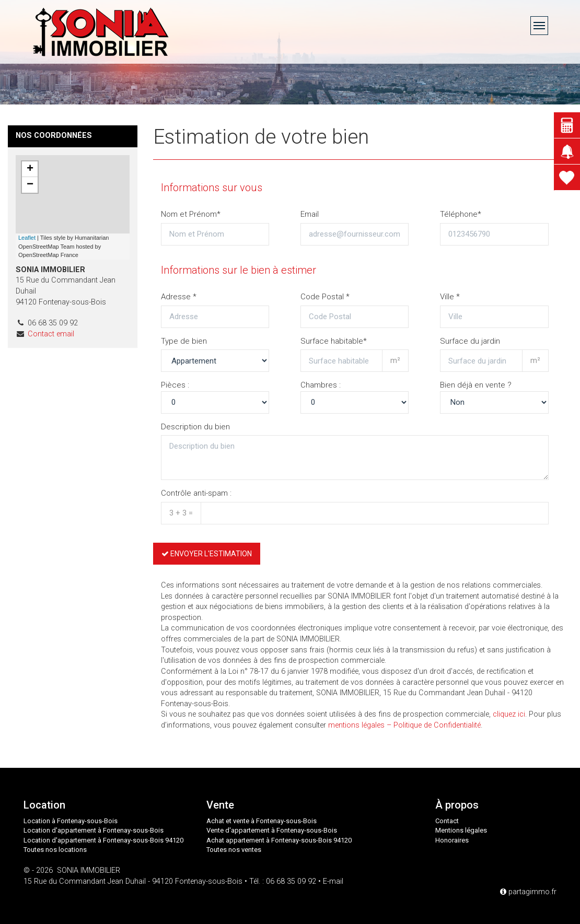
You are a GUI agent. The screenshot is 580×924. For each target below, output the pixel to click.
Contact (447, 821)
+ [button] (30, 169)
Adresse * (179, 297)
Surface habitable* (334, 341)
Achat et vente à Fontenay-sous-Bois (262, 821)
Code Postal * (325, 297)
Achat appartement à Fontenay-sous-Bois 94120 (279, 840)
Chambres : (321, 385)
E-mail (333, 881)
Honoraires (452, 840)
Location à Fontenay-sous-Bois (71, 821)
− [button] (30, 185)
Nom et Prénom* (191, 214)
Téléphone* (461, 214)
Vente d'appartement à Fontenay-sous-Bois (272, 830)
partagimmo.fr (528, 892)
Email (310, 214)
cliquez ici (509, 714)
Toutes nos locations (55, 850)
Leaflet (27, 238)
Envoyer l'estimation (207, 554)
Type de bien (184, 341)
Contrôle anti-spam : (196, 493)
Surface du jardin (470, 341)
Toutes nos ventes (234, 850)
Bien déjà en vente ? (476, 385)
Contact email (51, 334)
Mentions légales (461, 830)
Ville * (450, 297)
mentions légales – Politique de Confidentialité (404, 725)
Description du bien (195, 427)
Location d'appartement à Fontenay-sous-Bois (94, 830)
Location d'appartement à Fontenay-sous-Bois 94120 (103, 840)
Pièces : (175, 385)
